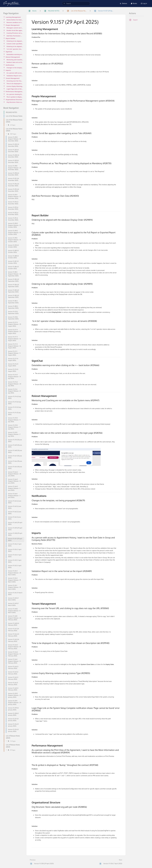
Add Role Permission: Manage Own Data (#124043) (15, 36)
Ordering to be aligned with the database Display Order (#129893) (15, 46)
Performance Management (14, 91)
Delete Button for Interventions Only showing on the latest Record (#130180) (15, 20)
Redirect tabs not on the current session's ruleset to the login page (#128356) (15, 62)
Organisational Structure (14, 99)
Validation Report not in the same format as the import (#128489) (15, 76)
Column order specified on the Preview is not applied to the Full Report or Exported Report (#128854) (15, 44)
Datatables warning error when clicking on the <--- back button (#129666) (15, 54)
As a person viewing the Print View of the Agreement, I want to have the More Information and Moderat (15, 94)
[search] (76, 4)
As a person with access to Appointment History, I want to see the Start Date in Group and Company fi (15, 73)
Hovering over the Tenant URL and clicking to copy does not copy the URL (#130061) (15, 81)
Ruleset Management (13, 57)
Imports (8, 70)
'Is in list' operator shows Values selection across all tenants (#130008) (15, 49)
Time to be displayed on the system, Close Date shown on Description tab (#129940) (15, 83)
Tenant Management (13, 78)
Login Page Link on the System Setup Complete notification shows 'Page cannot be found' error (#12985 (15, 89)
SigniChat (9, 52)
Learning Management (13, 17)
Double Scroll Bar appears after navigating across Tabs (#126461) (15, 30)
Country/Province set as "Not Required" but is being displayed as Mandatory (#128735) (15, 33)
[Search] (64, 4)
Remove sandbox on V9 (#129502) (15, 22)
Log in (144, 3)
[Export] (139, 20)
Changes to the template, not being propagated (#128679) (15, 68)
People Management (13, 25)
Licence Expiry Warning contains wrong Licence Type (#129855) (15, 86)
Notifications (10, 65)
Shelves (123, 3)
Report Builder (11, 38)
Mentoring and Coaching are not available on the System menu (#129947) (15, 60)
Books (134, 3)
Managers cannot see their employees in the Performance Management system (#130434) (15, 28)
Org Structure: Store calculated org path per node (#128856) (15, 102)
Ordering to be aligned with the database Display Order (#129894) (15, 41)
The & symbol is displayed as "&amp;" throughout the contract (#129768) (15, 97)
